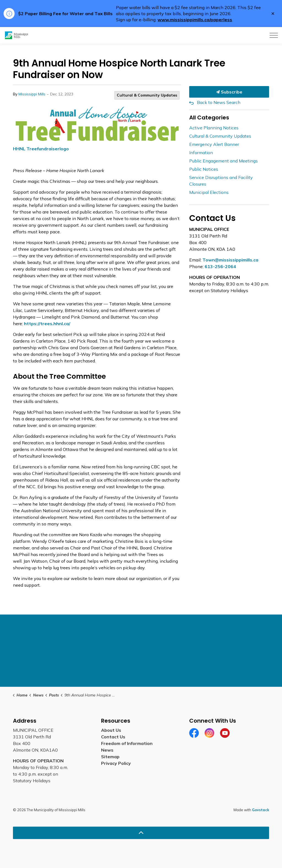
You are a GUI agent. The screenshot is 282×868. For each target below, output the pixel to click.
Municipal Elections (209, 192)
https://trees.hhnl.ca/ (47, 324)
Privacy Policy (116, 763)
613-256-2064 (220, 266)
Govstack (261, 810)
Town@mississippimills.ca (230, 260)
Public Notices (204, 169)
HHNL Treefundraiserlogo (41, 149)
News (107, 750)
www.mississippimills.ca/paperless (195, 20)
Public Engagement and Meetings (223, 161)
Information (201, 153)
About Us (111, 730)
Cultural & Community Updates (147, 95)
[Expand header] (274, 35)
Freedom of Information (127, 743)
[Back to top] (141, 833)
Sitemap (110, 757)
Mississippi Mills (32, 94)
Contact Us (113, 737)
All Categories (209, 117)
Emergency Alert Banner (214, 144)
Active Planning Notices (214, 128)
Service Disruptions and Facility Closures (221, 181)
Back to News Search (219, 102)
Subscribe (229, 92)
